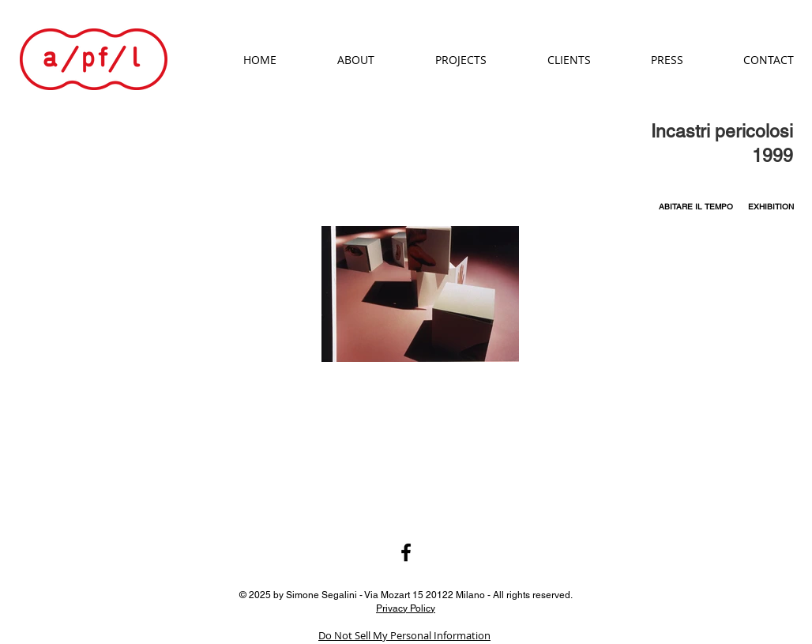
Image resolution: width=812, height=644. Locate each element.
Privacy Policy (406, 608)
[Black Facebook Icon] (406, 552)
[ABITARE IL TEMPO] (696, 207)
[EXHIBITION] (771, 207)
